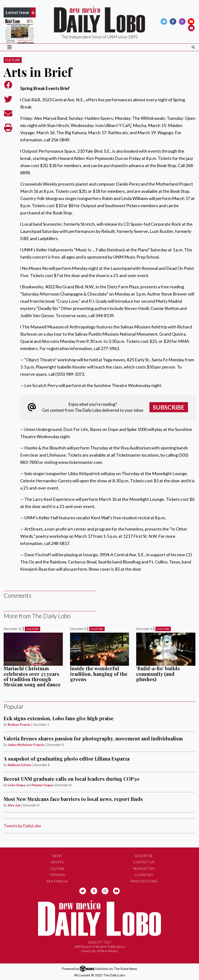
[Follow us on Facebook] (173, 21)
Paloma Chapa (42, 785)
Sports (57, 862)
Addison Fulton (19, 765)
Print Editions (144, 881)
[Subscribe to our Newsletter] (191, 28)
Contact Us (144, 862)
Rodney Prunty (19, 725)
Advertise (144, 856)
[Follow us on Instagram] (182, 21)
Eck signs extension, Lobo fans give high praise (59, 718)
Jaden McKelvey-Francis (26, 745)
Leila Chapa (16, 785)
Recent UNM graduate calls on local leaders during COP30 (71, 779)
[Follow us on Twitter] (164, 21)
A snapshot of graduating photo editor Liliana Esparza (67, 759)
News (57, 856)
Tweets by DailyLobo (22, 826)
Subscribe (169, 407)
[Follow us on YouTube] (191, 21)
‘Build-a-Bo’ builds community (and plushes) (158, 674)
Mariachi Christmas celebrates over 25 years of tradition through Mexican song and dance (32, 676)
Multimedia (57, 881)
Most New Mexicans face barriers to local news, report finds (73, 799)
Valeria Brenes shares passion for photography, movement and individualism (93, 738)
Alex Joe (14, 805)
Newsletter (144, 868)
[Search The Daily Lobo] (193, 47)
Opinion (57, 875)
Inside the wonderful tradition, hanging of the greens (99, 674)
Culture (13, 60)
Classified (144, 875)
